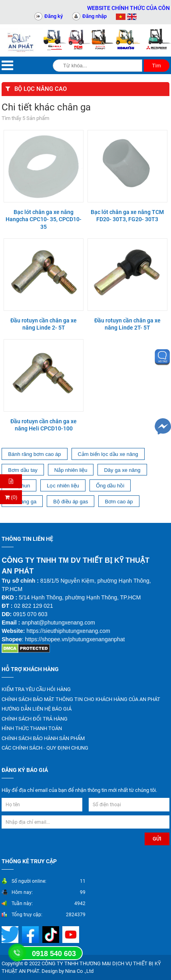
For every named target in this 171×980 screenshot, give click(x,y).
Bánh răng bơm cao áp (34, 454)
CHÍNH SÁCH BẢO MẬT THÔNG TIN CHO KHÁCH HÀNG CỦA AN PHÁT (81, 699)
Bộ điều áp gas (71, 502)
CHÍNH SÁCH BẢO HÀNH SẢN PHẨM (43, 738)
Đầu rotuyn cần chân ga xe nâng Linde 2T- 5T (127, 324)
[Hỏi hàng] (11, 481)
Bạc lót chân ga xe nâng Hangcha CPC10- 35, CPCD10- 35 (44, 219)
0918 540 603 (54, 954)
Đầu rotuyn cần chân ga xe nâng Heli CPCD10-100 (44, 425)
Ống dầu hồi (110, 486)
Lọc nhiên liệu (63, 486)
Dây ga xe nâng (122, 470)
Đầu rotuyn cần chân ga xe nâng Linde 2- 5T (44, 324)
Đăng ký (54, 16)
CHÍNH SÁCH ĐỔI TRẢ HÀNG (35, 719)
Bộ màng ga (22, 502)
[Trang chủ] (21, 40)
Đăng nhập (94, 16)
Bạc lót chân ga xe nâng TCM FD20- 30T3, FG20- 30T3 (127, 216)
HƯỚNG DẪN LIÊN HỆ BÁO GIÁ (37, 709)
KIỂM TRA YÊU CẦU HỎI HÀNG (36, 689)
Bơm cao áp (119, 502)
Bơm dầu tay (23, 470)
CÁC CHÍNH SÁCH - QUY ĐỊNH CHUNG (45, 748)
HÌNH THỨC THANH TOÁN (32, 728)
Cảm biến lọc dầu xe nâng (108, 454)
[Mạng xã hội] (31, 934)
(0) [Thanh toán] (11, 497)
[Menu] (7, 66)
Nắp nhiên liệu (71, 470)
